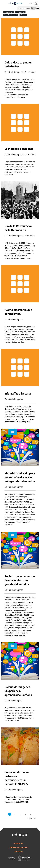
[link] (36, 3)
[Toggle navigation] (2, 1)
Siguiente (32, 818)
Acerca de (18, 843)
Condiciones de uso (18, 847)
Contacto (18, 851)
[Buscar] (31, 3)
